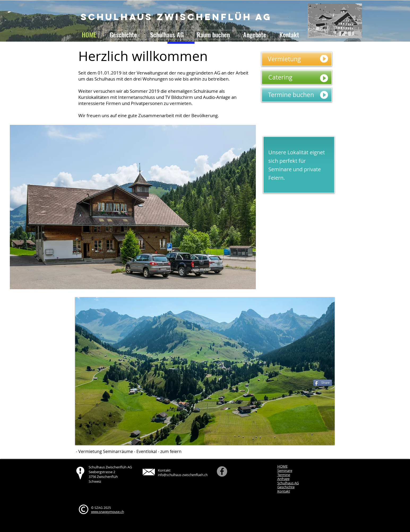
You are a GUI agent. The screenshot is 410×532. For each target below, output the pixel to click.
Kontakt (284, 491)
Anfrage (283, 479)
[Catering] (297, 77)
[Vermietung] (297, 59)
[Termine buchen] (297, 95)
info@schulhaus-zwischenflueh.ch (183, 475)
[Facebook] (222, 471)
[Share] (323, 383)
